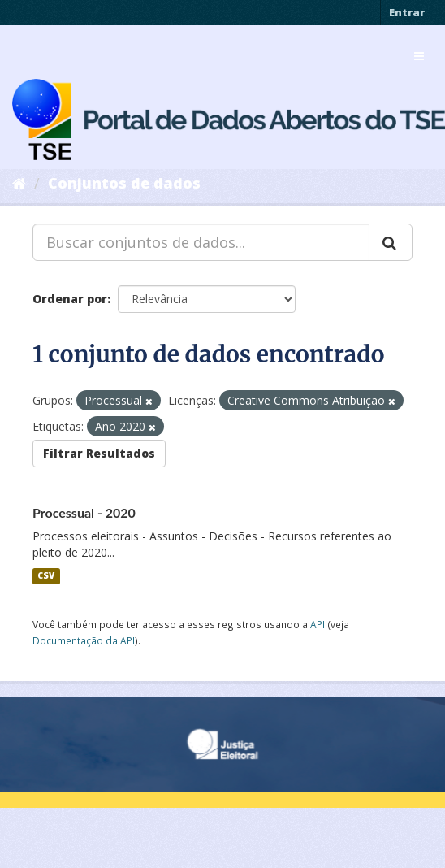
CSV (46, 576)
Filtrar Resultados (99, 453)
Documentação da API (84, 640)
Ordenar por (70, 299)
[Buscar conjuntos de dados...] (201, 242)
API (318, 624)
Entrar (407, 12)
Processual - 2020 (84, 512)
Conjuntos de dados (124, 183)
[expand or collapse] (419, 56)
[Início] (19, 183)
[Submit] (391, 242)
